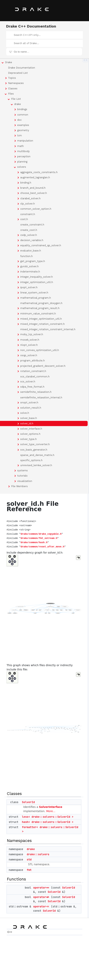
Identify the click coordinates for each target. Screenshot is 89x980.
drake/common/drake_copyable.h (41, 534)
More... (51, 811)
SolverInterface (51, 807)
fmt (29, 870)
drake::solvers (38, 854)
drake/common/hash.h (34, 543)
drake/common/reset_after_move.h (42, 547)
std (29, 859)
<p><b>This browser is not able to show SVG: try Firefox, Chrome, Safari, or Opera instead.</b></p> (44, 608)
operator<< (41, 906)
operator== (41, 888)
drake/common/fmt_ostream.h (39, 538)
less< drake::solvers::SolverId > (48, 817)
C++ (10, 932)
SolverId (28, 802)
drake (31, 849)
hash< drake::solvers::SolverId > (48, 822)
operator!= (41, 897)
